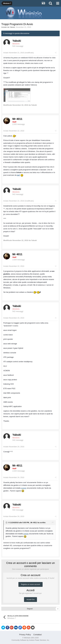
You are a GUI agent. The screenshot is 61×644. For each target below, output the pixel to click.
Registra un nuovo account (31, 584)
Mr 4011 (17, 119)
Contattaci (38, 635)
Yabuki (12, 27)
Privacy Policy (25, 635)
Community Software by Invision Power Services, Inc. (30, 640)
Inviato (14, 53)
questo (24, 488)
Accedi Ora (31, 600)
